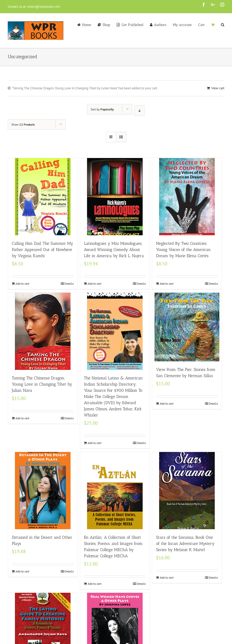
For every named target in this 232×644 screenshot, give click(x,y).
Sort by (102, 109)
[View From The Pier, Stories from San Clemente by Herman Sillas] (187, 327)
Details (69, 284)
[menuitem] (87, 24)
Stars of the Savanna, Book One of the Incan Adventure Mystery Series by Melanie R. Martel (185, 543)
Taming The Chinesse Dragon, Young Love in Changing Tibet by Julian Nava (42, 384)
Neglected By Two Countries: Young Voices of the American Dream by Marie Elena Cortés (183, 250)
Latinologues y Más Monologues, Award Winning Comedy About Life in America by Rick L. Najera (114, 250)
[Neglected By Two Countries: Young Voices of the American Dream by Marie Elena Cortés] (187, 197)
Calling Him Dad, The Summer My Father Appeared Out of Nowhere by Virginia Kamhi (42, 250)
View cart (218, 88)
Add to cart (22, 284)
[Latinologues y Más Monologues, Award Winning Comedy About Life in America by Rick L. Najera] (115, 197)
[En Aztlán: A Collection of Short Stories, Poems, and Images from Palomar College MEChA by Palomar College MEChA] (115, 491)
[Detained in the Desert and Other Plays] (43, 491)
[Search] (223, 24)
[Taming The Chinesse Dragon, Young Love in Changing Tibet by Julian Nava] (43, 331)
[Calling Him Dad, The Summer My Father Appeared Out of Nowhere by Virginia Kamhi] (43, 197)
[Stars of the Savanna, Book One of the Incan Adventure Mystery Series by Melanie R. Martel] (187, 491)
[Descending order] (139, 111)
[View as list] (121, 137)
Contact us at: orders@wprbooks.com (34, 7)
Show (23, 124)
